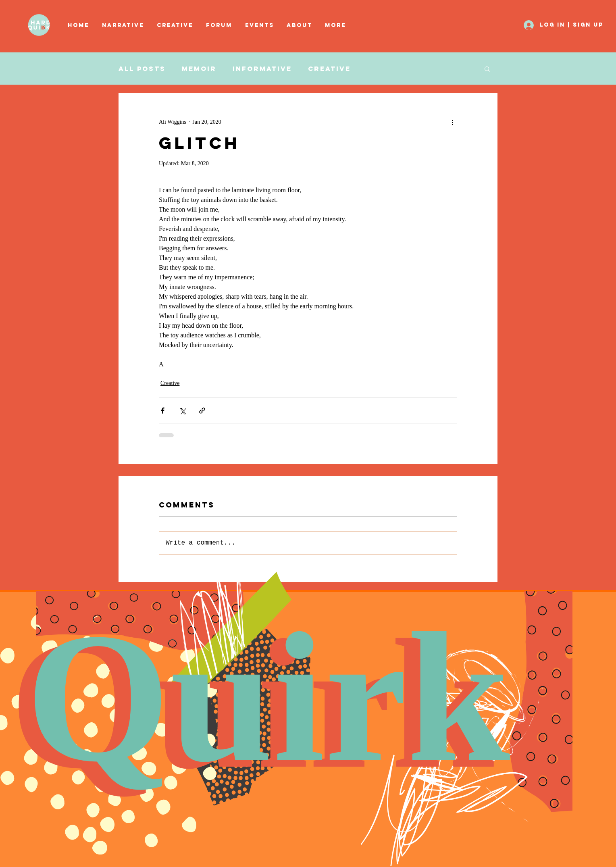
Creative (329, 69)
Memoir (199, 69)
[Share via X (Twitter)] (182, 411)
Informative (262, 69)
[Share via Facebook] (163, 411)
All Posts (142, 69)
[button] (175, 25)
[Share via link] (202, 411)
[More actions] (452, 122)
